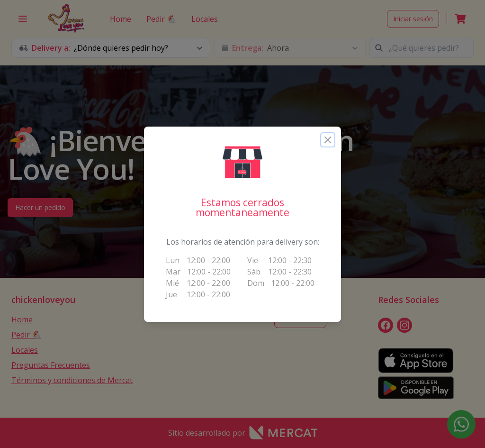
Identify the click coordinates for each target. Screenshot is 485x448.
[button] (242, 162)
